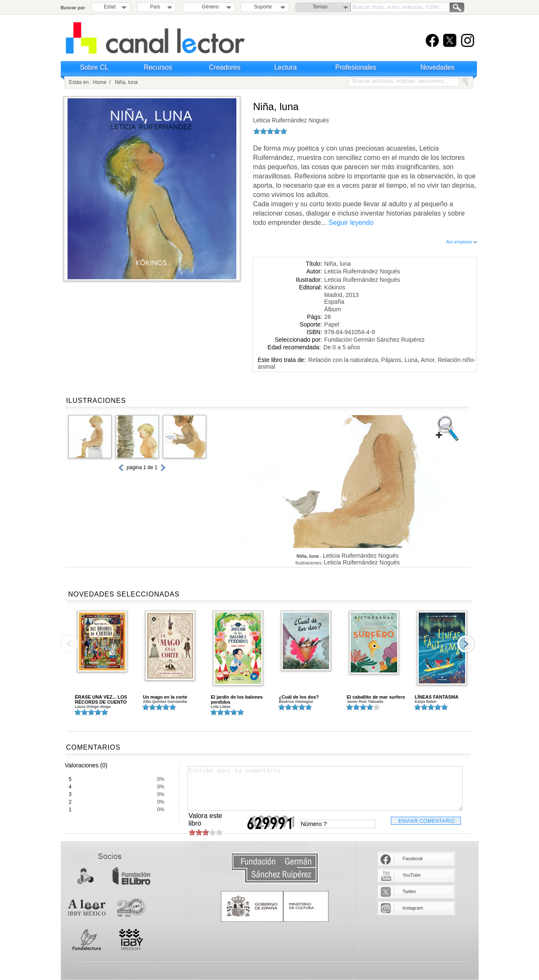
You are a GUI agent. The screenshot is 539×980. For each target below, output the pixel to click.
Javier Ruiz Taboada (365, 702)
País (155, 7)
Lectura (286, 67)
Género (209, 7)
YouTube (412, 875)
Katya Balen (426, 702)
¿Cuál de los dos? (299, 697)
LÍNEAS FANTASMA (437, 697)
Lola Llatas (221, 707)
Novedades (437, 67)
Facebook (413, 859)
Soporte (263, 7)
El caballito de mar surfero (376, 697)
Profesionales (356, 67)
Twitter (409, 891)
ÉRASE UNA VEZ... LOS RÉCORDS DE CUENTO (101, 699)
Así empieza (462, 242)
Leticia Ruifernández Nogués (291, 120)
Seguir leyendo (351, 223)
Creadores (225, 67)
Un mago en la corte (165, 697)
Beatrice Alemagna (296, 702)
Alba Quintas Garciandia (165, 702)
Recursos (158, 67)
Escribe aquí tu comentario (325, 788)
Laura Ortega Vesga (93, 707)
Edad (110, 7)
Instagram (413, 908)
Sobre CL (94, 67)
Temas (320, 7)
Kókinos (335, 287)
